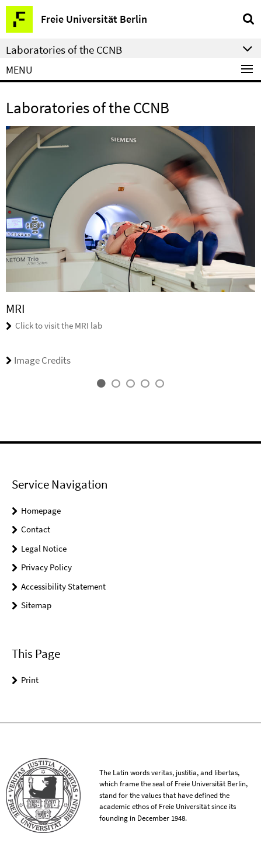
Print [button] (30, 680)
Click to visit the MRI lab (59, 325)
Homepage (41, 510)
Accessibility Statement (63, 586)
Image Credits (38, 360)
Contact (36, 529)
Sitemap (36, 605)
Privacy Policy (46, 567)
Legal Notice (44, 548)
